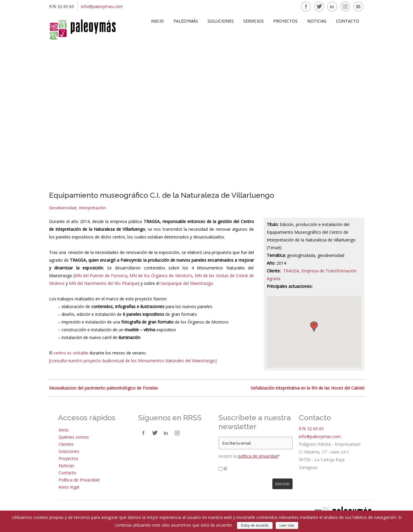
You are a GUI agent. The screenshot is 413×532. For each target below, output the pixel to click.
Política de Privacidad (79, 480)
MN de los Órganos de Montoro (161, 276)
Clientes (66, 444)
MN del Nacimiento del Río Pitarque (103, 283)
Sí (225, 469)
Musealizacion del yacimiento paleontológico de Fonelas (103, 388)
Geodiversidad (63, 208)
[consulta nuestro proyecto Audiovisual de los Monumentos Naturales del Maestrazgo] (133, 361)
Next (357, 112)
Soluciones (221, 21)
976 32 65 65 (311, 429)
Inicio (157, 21)
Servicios (253, 21)
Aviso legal (69, 487)
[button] (314, 327)
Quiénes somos (74, 437)
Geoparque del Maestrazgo (187, 283)
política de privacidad (258, 456)
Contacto (348, 21)
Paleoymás (186, 21)
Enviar (282, 484)
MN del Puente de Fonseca (101, 276)
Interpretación (92, 208)
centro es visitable (71, 353)
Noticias (317, 21)
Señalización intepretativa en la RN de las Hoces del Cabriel (307, 388)
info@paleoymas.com (102, 6)
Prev (56, 112)
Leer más (287, 525)
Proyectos (285, 21)
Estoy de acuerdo (255, 525)
